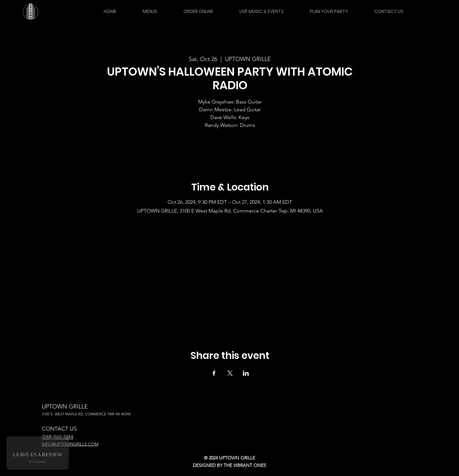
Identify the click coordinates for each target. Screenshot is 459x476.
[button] (150, 11)
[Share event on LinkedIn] (246, 373)
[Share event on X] (230, 373)
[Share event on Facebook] (214, 373)
